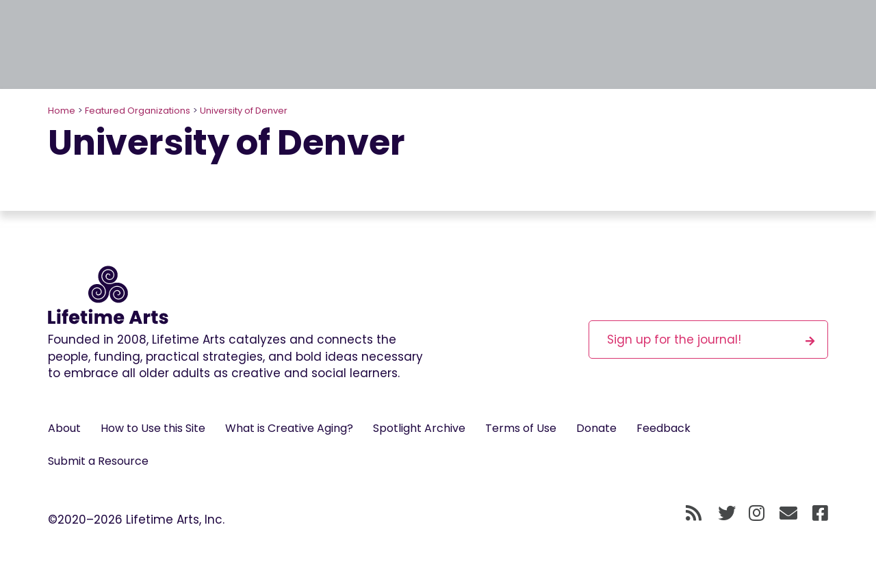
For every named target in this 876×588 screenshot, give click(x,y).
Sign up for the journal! (711, 339)
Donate (596, 428)
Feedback (664, 428)
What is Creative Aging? (289, 428)
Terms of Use (521, 428)
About (64, 428)
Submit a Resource (98, 461)
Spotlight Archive (419, 428)
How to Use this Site (153, 428)
